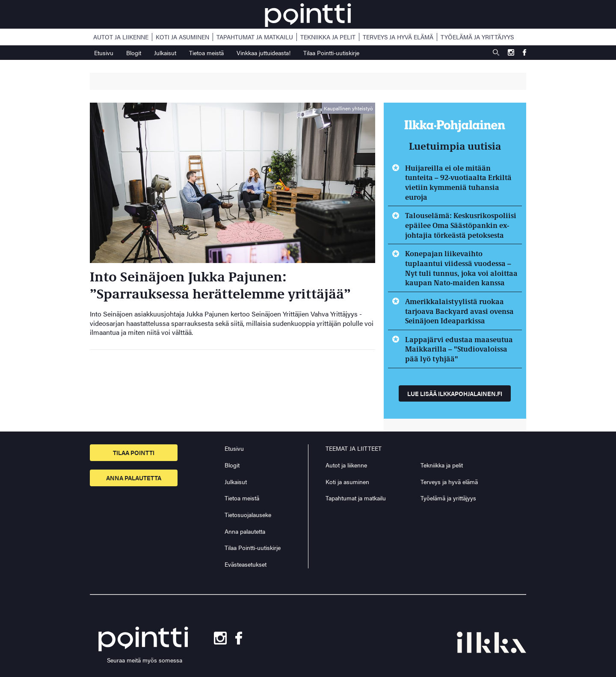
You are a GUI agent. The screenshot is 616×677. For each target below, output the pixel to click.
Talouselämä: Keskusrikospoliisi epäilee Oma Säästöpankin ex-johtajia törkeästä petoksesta (461, 225)
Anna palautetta (134, 478)
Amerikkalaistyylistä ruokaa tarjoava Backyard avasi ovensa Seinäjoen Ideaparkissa (459, 311)
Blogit (134, 53)
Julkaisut (165, 53)
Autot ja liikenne (121, 37)
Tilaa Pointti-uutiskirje (331, 53)
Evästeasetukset (246, 564)
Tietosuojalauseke (248, 514)
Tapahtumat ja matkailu (255, 37)
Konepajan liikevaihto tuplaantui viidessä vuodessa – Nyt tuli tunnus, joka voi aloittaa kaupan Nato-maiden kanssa (461, 268)
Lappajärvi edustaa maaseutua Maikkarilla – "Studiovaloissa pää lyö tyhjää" (459, 349)
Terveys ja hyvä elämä (398, 37)
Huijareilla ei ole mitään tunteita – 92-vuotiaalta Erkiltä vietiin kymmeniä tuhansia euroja (458, 182)
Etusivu (104, 53)
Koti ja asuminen (182, 37)
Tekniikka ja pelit (328, 37)
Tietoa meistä (206, 53)
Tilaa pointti (134, 452)
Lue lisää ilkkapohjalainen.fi (455, 393)
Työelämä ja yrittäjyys (477, 37)
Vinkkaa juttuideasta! (264, 53)
